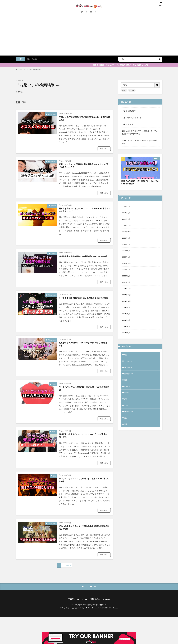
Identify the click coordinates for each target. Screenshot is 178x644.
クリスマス (129, 339)
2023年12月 (127, 196)
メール (84, 614)
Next (68, 580)
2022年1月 (127, 256)
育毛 (126, 406)
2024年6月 (127, 183)
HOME (20, 69)
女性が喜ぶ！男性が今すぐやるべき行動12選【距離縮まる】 (84, 354)
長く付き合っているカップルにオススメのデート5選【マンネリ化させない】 (84, 212)
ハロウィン (129, 346)
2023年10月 (127, 203)
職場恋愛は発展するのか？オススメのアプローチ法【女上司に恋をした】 (84, 448)
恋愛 (54, 489)
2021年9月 (127, 283)
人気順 (25, 102)
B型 (157, 158)
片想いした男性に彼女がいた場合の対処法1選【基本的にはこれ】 (83, 119)
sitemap (108, 614)
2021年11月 (127, 270)
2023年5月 (127, 223)
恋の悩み (36, 59)
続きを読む (104, 149)
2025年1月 (127, 176)
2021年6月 (127, 303)
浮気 (126, 379)
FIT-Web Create (90, 623)
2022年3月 (127, 243)
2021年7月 (127, 296)
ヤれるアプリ (128, 124)
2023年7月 (127, 216)
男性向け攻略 (52, 162)
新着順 (19, 102)
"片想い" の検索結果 (34, 69)
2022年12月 (127, 236)
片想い (28, 59)
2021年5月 (127, 310)
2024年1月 (127, 189)
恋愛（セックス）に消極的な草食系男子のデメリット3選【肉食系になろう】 (84, 167)
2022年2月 (127, 250)
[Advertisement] (89, 36)
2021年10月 (127, 276)
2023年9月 (127, 209)
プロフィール (72, 614)
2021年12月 (127, 263)
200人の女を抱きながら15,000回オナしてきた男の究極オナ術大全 (140, 132)
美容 (126, 399)
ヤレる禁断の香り (129, 111)
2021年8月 (127, 290)
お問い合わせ (96, 614)
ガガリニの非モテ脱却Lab (97, 620)
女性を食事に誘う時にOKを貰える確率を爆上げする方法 (84, 306)
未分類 (127, 373)
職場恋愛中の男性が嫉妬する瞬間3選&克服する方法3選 (85, 261)
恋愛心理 (53, 208)
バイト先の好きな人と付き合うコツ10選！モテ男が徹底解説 (84, 399)
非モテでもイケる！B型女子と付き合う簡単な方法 (140, 142)
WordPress (114, 623)
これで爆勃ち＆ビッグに (132, 118)
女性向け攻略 (52, 114)
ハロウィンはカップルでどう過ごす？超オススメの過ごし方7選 (84, 493)
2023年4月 (127, 230)
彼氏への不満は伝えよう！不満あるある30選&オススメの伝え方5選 (84, 542)
